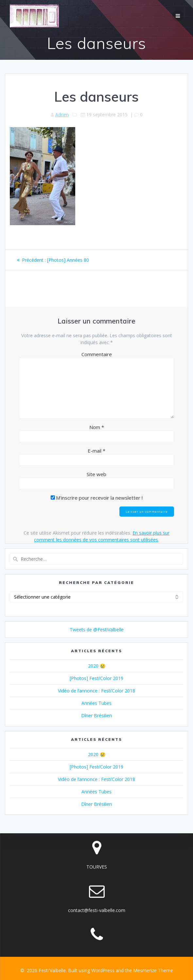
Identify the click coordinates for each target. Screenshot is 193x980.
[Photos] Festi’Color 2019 (96, 678)
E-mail (96, 451)
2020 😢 (97, 666)
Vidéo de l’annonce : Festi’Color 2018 (96, 691)
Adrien (62, 115)
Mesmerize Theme (153, 970)
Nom (97, 427)
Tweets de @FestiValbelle (97, 630)
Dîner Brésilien (96, 715)
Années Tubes (96, 703)
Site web (96, 474)
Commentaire (97, 354)
